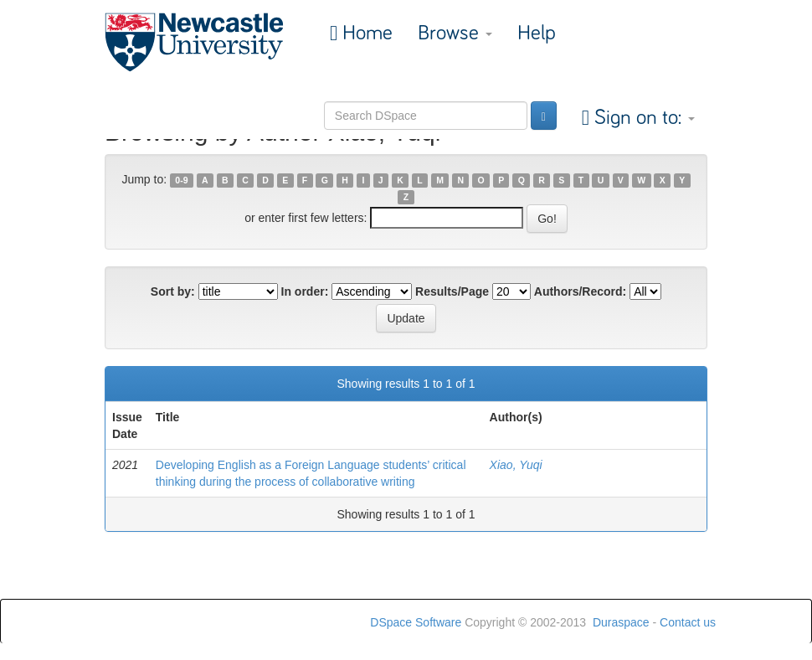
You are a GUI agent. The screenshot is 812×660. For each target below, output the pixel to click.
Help (537, 33)
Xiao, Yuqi (516, 465)
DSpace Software (416, 622)
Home (365, 33)
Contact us (688, 622)
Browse (455, 33)
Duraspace (621, 622)
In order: (305, 291)
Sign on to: (642, 118)
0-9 (181, 180)
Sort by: (173, 291)
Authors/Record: (580, 291)
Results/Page (452, 291)
